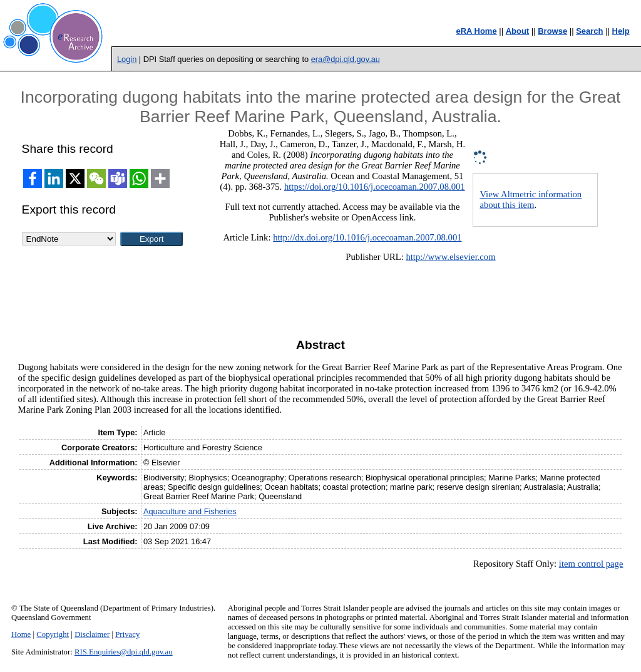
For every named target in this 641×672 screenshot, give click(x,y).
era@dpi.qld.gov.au (346, 59)
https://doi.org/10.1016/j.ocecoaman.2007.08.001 (375, 187)
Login (127, 59)
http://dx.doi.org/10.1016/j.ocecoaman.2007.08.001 (367, 237)
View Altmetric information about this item (531, 199)
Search (589, 31)
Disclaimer (92, 634)
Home (21, 634)
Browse (552, 31)
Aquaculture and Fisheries (190, 511)
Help (621, 31)
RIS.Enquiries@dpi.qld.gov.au (124, 652)
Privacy (127, 634)
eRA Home (476, 31)
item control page (591, 564)
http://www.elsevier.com (450, 257)
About (518, 31)
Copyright (53, 634)
